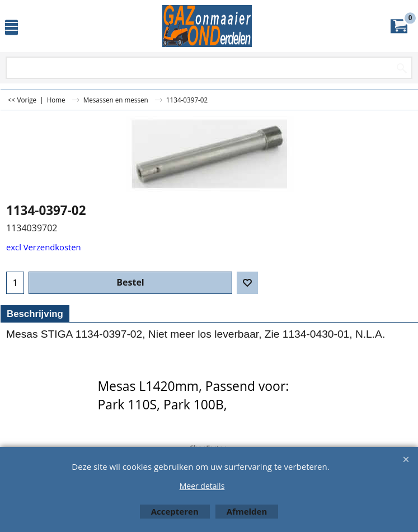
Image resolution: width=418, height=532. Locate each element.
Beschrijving (35, 314)
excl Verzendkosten (44, 247)
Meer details (202, 486)
